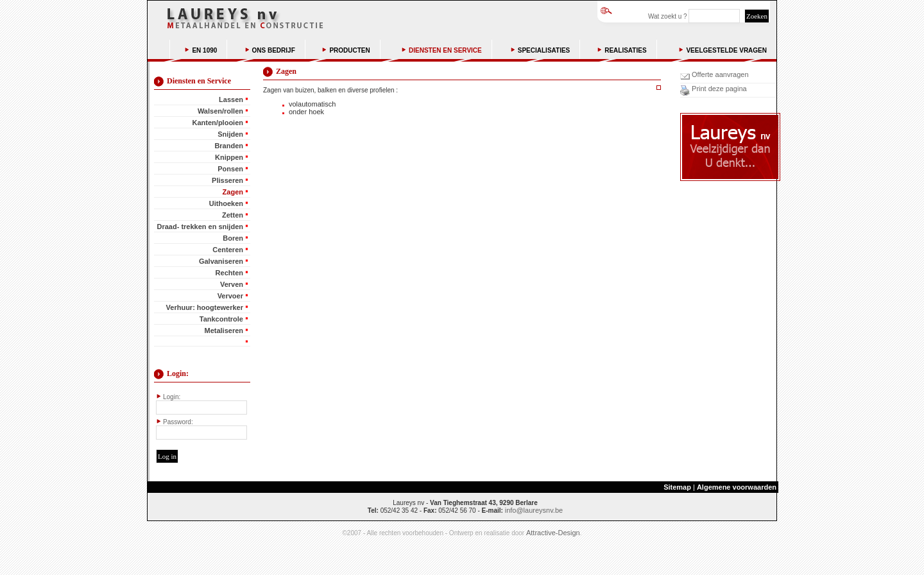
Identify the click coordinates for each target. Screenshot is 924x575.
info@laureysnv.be (534, 510)
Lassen (231, 99)
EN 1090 (204, 50)
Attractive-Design (553, 533)
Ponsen (230, 169)
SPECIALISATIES (544, 50)
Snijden (230, 134)
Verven (232, 284)
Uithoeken (226, 203)
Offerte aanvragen (719, 74)
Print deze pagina (718, 89)
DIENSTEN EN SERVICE (445, 50)
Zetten (233, 215)
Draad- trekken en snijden (201, 227)
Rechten (229, 273)
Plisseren (227, 180)
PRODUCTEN (349, 50)
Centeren (228, 250)
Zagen (233, 192)
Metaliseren (224, 330)
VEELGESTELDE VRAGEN (726, 50)
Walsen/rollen (220, 111)
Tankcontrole (221, 319)
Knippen (229, 157)
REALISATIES (625, 50)
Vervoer (230, 296)
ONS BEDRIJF (274, 50)
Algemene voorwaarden (737, 487)
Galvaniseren (221, 261)
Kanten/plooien (218, 123)
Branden (229, 146)
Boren (233, 238)
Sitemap (677, 487)
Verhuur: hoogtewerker (205, 307)
